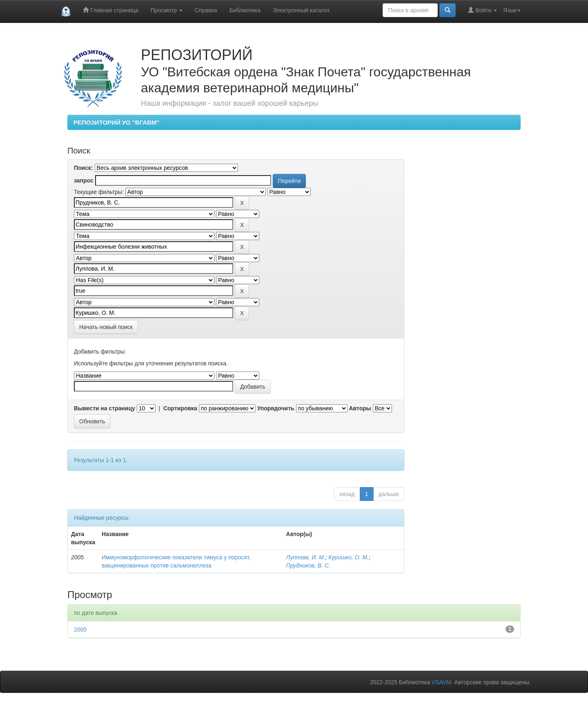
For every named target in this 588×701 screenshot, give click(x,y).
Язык (512, 10)
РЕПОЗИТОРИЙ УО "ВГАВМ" (116, 122)
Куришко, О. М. (349, 557)
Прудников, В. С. (308, 565)
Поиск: (84, 168)
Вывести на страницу (105, 408)
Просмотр (167, 10)
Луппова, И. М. (306, 557)
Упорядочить (276, 408)
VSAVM (441, 682)
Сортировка (180, 408)
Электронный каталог (301, 10)
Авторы (360, 408)
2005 (80, 630)
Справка (206, 10)
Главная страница (110, 10)
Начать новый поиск (106, 327)
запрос (84, 180)
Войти (482, 10)
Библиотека (245, 10)
